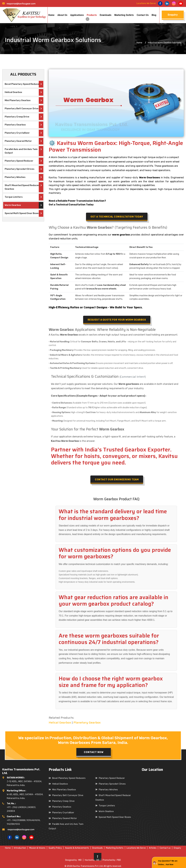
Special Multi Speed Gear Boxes (22, 213)
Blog (154, 15)
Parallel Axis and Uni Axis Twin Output (21, 151)
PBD (119, 860)
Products (92, 15)
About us (62, 15)
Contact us (143, 15)
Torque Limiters (14, 197)
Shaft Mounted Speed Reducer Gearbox (22, 187)
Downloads (106, 15)
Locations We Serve (146, 3)
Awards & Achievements (77, 848)
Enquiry (177, 848)
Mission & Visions (37, 848)
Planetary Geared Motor (18, 141)
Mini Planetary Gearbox (18, 100)
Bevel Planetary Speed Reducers (23, 84)
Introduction (20, 848)
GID (98, 860)
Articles (153, 848)
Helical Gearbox (13, 92)
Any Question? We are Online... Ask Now (168, 863)
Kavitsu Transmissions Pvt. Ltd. (88, 866)
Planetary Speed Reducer (19, 161)
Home (51, 15)
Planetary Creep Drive (17, 117)
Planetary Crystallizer (17, 133)
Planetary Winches (15, 177)
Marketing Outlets (124, 15)
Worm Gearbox (13, 205)
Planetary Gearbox (15, 125)
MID (80, 860)
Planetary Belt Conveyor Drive (22, 109)
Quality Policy (55, 848)
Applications (77, 15)
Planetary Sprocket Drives (20, 169)
